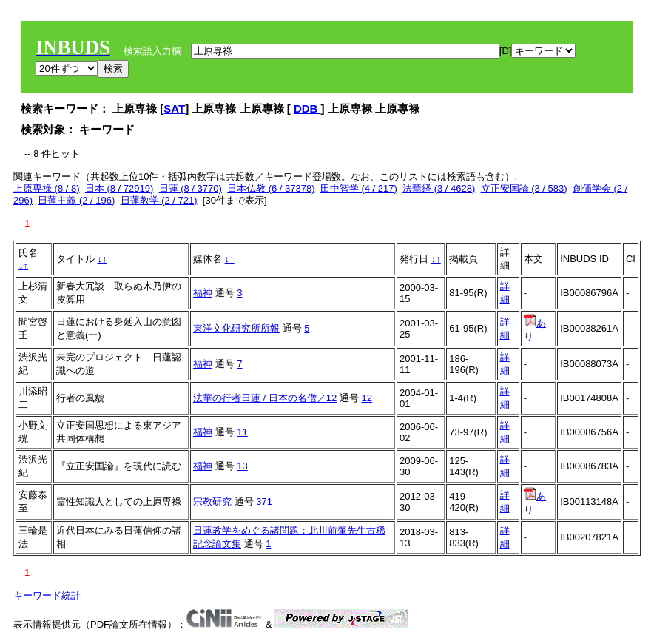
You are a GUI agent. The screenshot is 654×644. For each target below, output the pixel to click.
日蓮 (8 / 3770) (191, 188)
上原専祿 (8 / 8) (47, 188)
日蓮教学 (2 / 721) (159, 200)
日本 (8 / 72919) (119, 188)
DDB (307, 108)
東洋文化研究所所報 (236, 328)
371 (264, 502)
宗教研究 (212, 502)
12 (366, 398)
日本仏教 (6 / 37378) (271, 188)
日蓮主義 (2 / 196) (76, 200)
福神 (203, 293)
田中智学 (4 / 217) (359, 188)
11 (242, 432)
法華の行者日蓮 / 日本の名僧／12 (265, 398)
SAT (174, 108)
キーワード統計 (47, 596)
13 (242, 466)
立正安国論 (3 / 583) (524, 188)
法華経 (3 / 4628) (439, 188)
